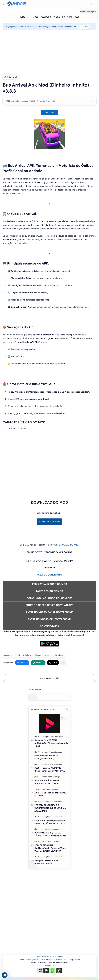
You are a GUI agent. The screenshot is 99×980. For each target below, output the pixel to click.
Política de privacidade (46, 960)
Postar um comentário (50, 678)
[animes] (48, 789)
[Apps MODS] (46, 17)
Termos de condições (27, 960)
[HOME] (22, 17)
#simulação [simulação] (59, 655)
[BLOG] (77, 17)
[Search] (91, 4)
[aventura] (57, 842)
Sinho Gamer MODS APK (52, 956)
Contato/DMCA (62, 960)
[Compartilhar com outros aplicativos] (63, 663)
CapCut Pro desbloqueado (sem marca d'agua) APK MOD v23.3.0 (50, 822)
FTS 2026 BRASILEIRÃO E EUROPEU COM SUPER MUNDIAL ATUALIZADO (50, 808)
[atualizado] (59, 737)
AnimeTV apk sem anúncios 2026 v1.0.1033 (50, 794)
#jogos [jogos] (38, 655)
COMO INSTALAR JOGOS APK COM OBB (49, 598)
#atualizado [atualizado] (9, 655)
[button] (95, 4)
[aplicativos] (50, 737)
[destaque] (57, 777)
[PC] (63, 17)
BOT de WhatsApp (68, 27)
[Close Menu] (93, 27)
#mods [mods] (48, 655)
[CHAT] (70, 17)
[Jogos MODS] (33, 17)
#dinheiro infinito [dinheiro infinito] (24, 655)
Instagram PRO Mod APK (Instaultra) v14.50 (46, 862)
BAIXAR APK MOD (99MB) (50, 521)
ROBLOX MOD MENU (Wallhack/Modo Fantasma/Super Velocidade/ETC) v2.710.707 (50, 848)
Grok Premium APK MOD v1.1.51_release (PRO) (46, 757)
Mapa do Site (75, 960)
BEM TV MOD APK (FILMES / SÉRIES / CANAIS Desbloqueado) (50, 834)
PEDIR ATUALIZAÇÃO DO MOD (50, 584)
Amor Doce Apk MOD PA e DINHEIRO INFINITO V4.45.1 (47, 782)
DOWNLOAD (50, 113)
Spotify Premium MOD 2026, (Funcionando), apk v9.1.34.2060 (50, 769)
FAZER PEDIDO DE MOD (50, 591)
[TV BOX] (56, 17)
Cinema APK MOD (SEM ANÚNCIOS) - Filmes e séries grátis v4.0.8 (51, 743)
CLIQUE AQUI (83, 27)
